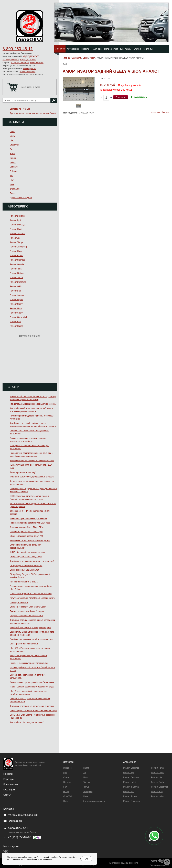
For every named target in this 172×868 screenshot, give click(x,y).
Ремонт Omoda (17, 264)
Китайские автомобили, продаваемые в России (32, 477)
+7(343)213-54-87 (28, 59)
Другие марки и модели (21, 198)
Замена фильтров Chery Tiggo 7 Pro (27, 527)
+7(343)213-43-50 (31, 56)
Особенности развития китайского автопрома (31, 639)
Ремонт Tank (16, 269)
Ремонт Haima (16, 326)
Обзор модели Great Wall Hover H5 (26, 566)
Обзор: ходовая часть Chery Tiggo (26, 557)
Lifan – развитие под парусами (24, 644)
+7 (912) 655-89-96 (19, 837)
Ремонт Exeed (16, 256)
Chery (12, 132)
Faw (12, 180)
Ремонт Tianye (16, 242)
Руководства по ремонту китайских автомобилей (33, 113)
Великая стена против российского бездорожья (32, 682)
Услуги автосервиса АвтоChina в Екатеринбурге (32, 598)
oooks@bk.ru (30, 69)
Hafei (12, 184)
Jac (11, 176)
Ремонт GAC (16, 286)
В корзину (121, 97)
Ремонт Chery (16, 304)
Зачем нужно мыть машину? (23, 472)
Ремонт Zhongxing (18, 247)
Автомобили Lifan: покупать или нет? (27, 722)
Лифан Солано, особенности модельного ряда (32, 687)
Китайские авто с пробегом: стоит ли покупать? (32, 561)
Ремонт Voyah (16, 300)
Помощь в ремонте (19, 602)
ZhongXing (15, 189)
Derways (14, 167)
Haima (13, 162)
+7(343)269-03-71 (11, 59)
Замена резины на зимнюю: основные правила (32, 461)
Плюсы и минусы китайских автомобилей (29, 663)
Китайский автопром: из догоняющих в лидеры (32, 706)
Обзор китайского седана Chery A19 (27, 536)
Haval (12, 154)
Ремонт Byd (15, 220)
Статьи (137, 49)
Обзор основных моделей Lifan (24, 570)
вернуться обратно (160, 112)
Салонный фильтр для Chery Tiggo (26, 532)
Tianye (13, 193)
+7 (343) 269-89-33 (20, 62)
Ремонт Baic (15, 291)
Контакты (148, 49)
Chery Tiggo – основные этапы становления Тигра (33, 710)
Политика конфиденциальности (123, 863)
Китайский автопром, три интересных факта (30, 628)
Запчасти (60, 49)
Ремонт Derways (17, 225)
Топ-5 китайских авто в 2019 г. (24, 582)
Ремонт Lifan (16, 308)
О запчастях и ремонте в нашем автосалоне (31, 594)
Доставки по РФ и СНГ (20, 109)
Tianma (13, 158)
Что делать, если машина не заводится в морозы (33, 404)
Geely (12, 136)
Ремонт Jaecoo (17, 295)
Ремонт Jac (15, 238)
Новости (85, 49)
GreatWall (14, 145)
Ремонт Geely (16, 313)
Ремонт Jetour (16, 278)
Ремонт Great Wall (18, 317)
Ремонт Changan (18, 260)
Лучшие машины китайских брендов (27, 611)
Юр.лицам (9, 790)
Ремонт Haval (16, 251)
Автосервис (73, 49)
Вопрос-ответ (111, 49)
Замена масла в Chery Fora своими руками (30, 540)
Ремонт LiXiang (17, 273)
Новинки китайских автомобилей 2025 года (30, 523)
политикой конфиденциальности (38, 859)
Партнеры (97, 49)
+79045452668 (37, 62)
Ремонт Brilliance (18, 216)
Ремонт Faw (15, 322)
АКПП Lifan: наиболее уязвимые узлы (27, 552)
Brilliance (14, 171)
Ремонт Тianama (17, 234)
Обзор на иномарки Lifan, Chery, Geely (28, 607)
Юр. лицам (126, 49)
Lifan (12, 140)
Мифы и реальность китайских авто (26, 616)
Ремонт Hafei (16, 229)
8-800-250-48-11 (18, 49)
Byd (11, 149)
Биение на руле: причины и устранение (28, 518)
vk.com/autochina (28, 72)
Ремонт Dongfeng (18, 282)
